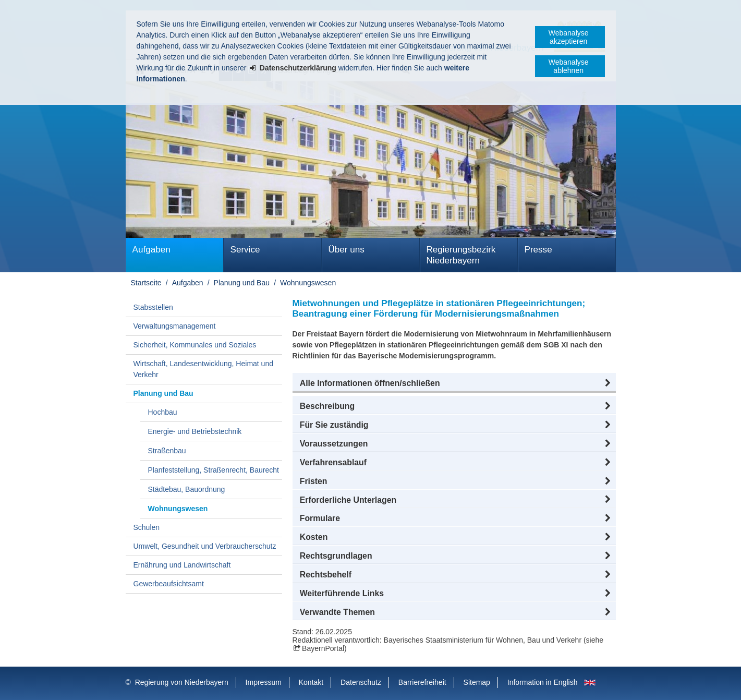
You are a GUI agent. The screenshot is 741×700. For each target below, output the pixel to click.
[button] (454, 383)
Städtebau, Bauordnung (187, 489)
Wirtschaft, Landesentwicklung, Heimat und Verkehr (203, 369)
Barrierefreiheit (422, 682)
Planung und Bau (242, 283)
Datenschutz (361, 682)
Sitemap (477, 682)
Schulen (147, 527)
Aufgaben (151, 250)
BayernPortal (323, 648)
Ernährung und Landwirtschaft (182, 565)
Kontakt (311, 682)
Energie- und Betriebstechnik (195, 431)
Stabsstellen (153, 307)
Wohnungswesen (308, 283)
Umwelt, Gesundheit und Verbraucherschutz (205, 546)
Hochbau (163, 412)
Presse (538, 250)
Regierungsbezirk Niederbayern (461, 255)
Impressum (264, 682)
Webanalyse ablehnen (569, 66)
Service (245, 250)
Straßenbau (167, 451)
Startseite (146, 283)
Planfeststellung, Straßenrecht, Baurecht (214, 470)
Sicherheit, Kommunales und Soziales (195, 345)
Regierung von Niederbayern (182, 682)
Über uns (347, 250)
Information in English (543, 682)
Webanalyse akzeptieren (569, 37)
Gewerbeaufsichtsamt (169, 584)
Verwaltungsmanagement (175, 326)
